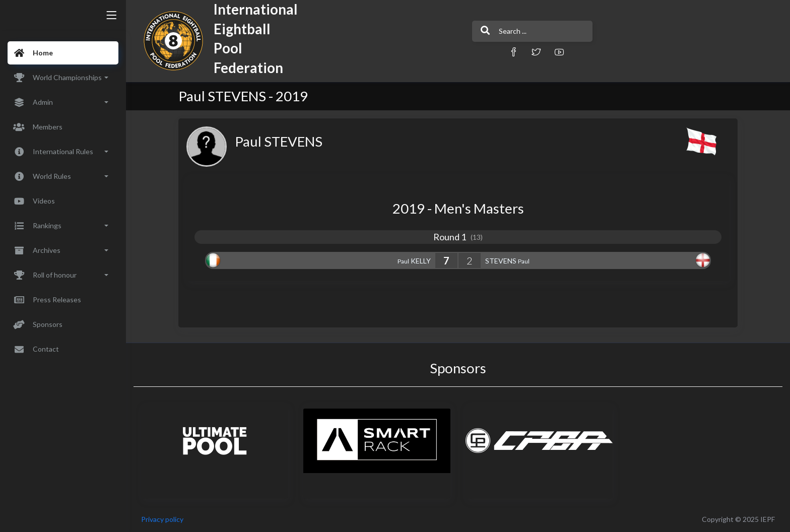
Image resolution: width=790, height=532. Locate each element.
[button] (513, 52)
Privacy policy (162, 519)
